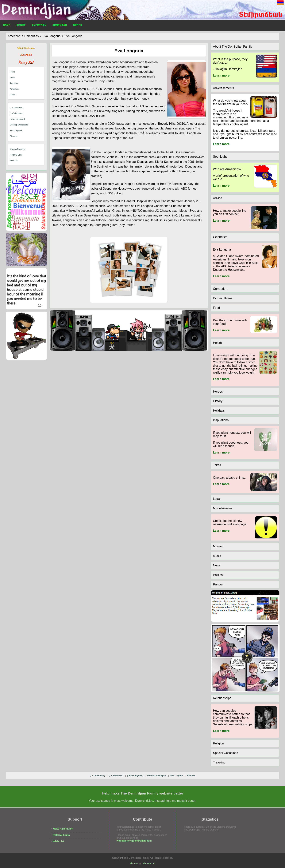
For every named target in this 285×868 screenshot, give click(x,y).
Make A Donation (18, 149)
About (21, 26)
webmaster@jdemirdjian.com (134, 841)
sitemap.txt (136, 863)
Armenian (60, 26)
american (14, 36)
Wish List (14, 161)
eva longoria (52, 36)
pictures (14, 136)
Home (7, 26)
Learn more (221, 75)
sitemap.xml (149, 863)
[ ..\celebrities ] (17, 113)
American (39, 26)
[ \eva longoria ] (17, 119)
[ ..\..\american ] (17, 108)
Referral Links (16, 155)
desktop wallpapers (19, 125)
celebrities (32, 36)
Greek (78, 26)
